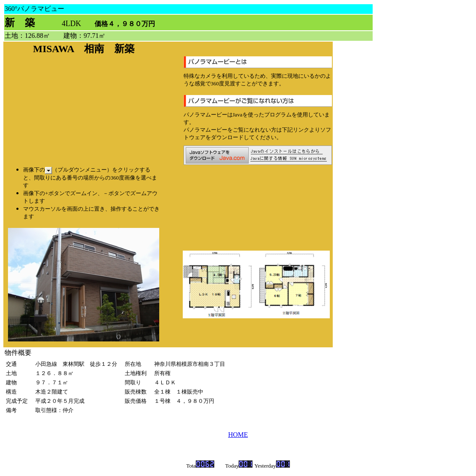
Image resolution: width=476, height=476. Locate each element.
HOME (238, 435)
